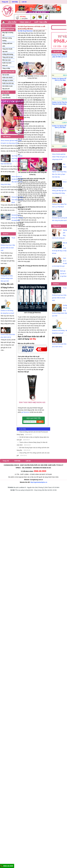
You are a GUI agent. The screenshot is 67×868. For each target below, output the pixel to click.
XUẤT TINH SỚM (41, 22)
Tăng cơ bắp (6, 68)
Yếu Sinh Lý (7, 137)
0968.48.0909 (7, 866)
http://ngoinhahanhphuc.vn (39, 482)
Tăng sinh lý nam (8, 57)
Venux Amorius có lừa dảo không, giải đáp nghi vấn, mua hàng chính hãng (59, 188)
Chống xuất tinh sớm (7, 45)
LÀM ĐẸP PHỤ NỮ (8, 72)
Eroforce (6, 234)
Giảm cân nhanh (7, 78)
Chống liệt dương (8, 54)
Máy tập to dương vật (8, 34)
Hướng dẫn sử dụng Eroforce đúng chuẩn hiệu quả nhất (7, 278)
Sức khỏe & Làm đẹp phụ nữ (7, 87)
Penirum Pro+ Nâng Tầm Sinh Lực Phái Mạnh (17, 200)
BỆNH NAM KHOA (8, 30)
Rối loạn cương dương (7, 39)
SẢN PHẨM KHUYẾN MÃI (6, 93)
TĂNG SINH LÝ (25, 22)
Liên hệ (24, 2)
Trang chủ (5, 2)
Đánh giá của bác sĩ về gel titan (63, 274)
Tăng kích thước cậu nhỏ (7, 50)
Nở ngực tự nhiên (8, 80)
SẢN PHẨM (12, 22)
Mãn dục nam (6, 60)
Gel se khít (6, 75)
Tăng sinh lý (57, 226)
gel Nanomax (25, 412)
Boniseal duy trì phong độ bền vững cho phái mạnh (17, 218)
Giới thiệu (15, 2)
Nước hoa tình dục (8, 83)
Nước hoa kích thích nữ (7, 64)
